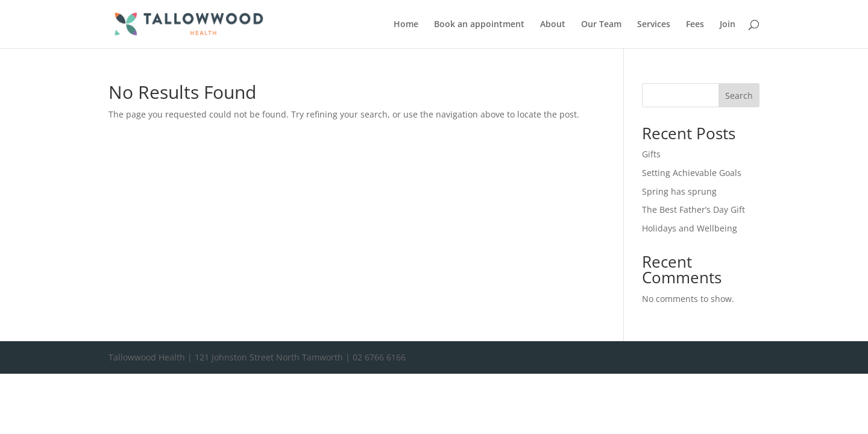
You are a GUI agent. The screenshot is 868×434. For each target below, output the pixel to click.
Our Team (601, 25)
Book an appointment (479, 25)
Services (654, 25)
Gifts (651, 154)
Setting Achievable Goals (692, 173)
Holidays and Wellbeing (690, 228)
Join (728, 25)
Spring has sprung (679, 191)
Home (406, 25)
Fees (695, 25)
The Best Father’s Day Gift (693, 209)
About (553, 25)
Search (739, 96)
